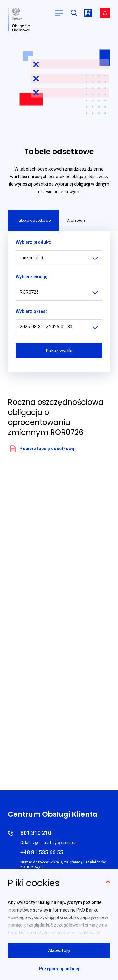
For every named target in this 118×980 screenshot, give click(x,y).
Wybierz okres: (31, 311)
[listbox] (59, 258)
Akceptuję (59, 950)
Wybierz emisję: (32, 277)
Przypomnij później (59, 969)
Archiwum (77, 220)
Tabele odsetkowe (33, 220)
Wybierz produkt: (34, 242)
